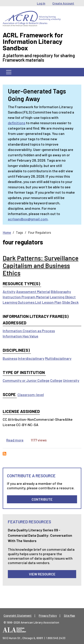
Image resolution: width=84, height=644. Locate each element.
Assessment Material (33, 292)
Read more (15, 440)
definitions (17, 123)
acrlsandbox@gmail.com (28, 219)
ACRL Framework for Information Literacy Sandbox (33, 41)
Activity (9, 292)
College (56, 380)
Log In (41, 3)
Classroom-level (31, 395)
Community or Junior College (26, 380)
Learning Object (63, 297)
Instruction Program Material (26, 297)
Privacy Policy (48, 616)
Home (7, 232)
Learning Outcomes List (22, 302)
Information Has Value (20, 336)
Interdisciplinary (31, 358)
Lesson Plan (52, 302)
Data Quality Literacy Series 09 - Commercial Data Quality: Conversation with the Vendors (40, 535)
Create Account (63, 3)
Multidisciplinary (58, 358)
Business (10, 358)
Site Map (69, 616)
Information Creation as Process (29, 331)
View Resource (42, 574)
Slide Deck (70, 302)
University (71, 380)
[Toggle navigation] (9, 72)
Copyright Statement (18, 616)
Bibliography (61, 292)
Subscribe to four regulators (4, 454)
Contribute (42, 499)
